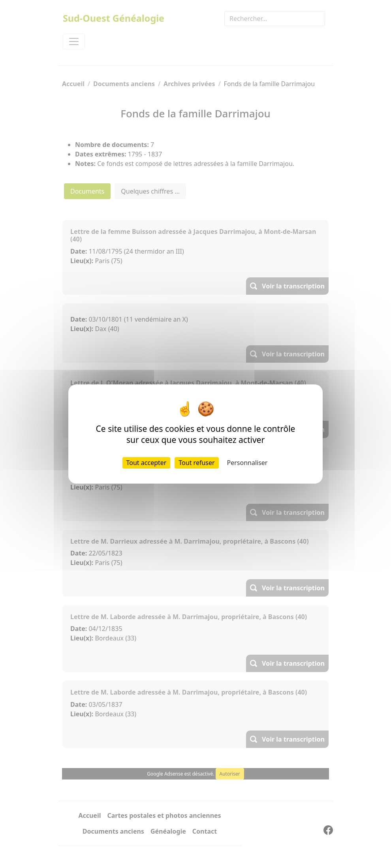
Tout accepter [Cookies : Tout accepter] (147, 463)
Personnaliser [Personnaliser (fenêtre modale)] (247, 463)
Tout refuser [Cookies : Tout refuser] (196, 463)
